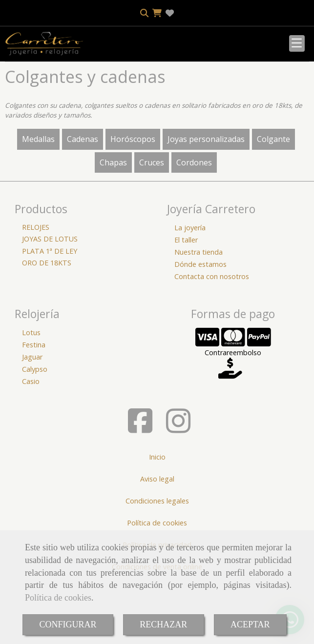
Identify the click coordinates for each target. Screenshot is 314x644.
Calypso (35, 431)
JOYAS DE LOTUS (50, 300)
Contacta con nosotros (212, 338)
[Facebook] (140, 490)
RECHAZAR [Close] (163, 624)
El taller (186, 301)
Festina (34, 406)
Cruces (152, 224)
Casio (31, 443)
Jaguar (32, 418)
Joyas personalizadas (206, 201)
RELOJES (36, 289)
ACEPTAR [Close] (250, 624)
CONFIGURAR (68, 624)
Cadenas (83, 201)
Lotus (31, 394)
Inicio (157, 518)
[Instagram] (178, 490)
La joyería (190, 289)
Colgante (273, 201)
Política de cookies (58, 598)
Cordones (194, 224)
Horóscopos (133, 201)
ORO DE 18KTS (47, 324)
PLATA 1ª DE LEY (50, 312)
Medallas (38, 201)
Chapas (113, 224)
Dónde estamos (200, 326)
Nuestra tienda (199, 313)
